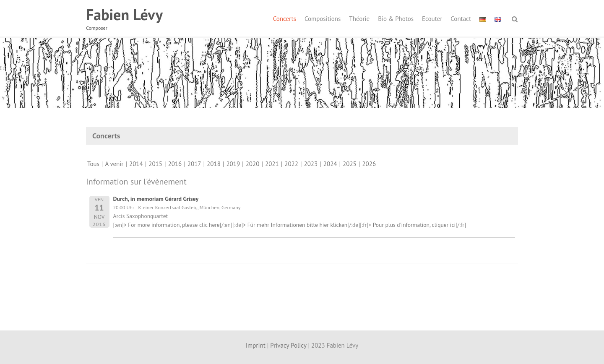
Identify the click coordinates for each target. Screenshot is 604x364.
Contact (461, 19)
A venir (114, 164)
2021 (272, 164)
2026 (369, 164)
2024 (330, 164)
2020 (253, 164)
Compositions (323, 19)
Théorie (359, 19)
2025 (350, 164)
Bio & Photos (396, 19)
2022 (291, 164)
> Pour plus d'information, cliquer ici (412, 225)
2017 (194, 164)
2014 (136, 164)
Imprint (256, 345)
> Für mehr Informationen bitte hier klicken (295, 225)
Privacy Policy (288, 345)
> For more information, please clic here (172, 225)
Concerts (285, 19)
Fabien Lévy (124, 14)
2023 (311, 164)
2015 (155, 164)
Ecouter (432, 19)
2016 (175, 164)
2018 (214, 164)
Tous (93, 164)
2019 (233, 164)
